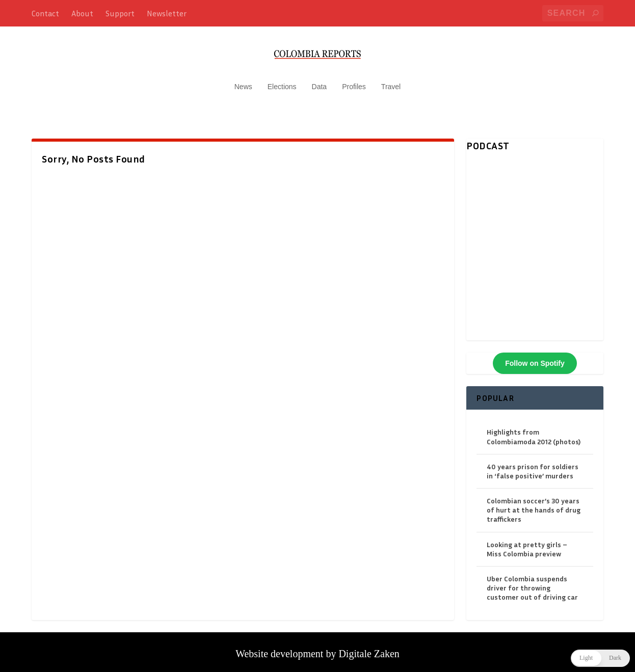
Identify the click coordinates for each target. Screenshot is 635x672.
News (243, 82)
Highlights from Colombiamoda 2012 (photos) (534, 431)
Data (320, 82)
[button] (600, 658)
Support (120, 13)
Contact (45, 13)
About (82, 13)
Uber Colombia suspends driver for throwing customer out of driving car (532, 583)
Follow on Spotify (535, 358)
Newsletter (167, 13)
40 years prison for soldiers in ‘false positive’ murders (533, 466)
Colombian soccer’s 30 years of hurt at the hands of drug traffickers (534, 505)
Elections (282, 82)
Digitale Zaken (369, 649)
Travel (391, 82)
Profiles (354, 82)
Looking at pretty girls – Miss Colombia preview (527, 544)
